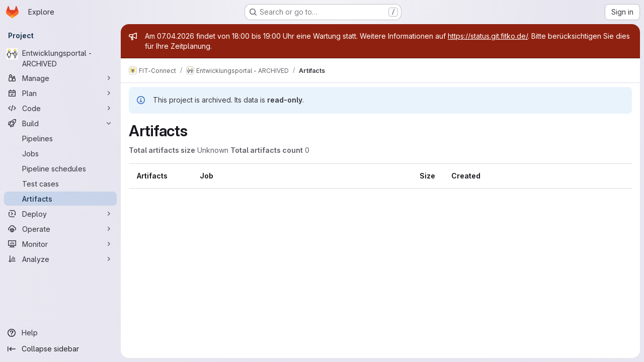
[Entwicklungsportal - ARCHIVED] (60, 58)
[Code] (60, 108)
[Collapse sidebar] (60, 349)
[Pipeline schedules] (60, 168)
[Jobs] (60, 153)
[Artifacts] (60, 199)
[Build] (60, 123)
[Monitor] (60, 244)
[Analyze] (60, 259)
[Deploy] (60, 214)
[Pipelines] (60, 138)
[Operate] (60, 229)
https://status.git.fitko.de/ (488, 36)
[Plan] (60, 93)
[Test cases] (60, 184)
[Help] (60, 333)
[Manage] (60, 78)
